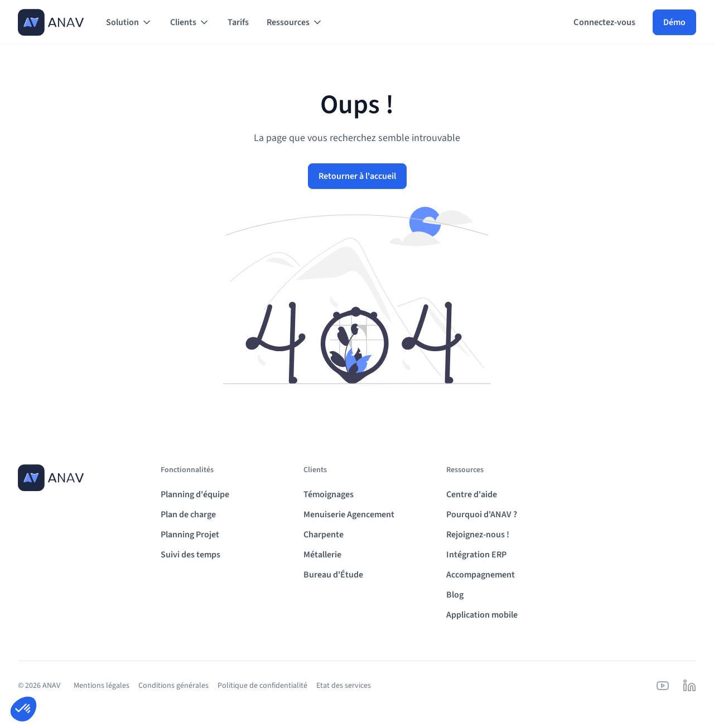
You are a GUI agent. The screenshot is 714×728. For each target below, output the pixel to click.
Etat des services (344, 686)
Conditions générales (173, 686)
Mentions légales (102, 686)
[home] (51, 22)
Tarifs (238, 22)
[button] (129, 22)
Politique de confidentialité (262, 686)
